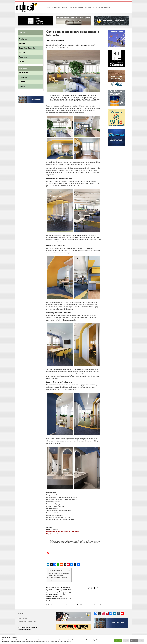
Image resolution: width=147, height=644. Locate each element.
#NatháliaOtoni (67, 589)
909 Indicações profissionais (28, 627)
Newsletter (88, 7)
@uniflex (69, 598)
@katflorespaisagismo (52, 598)
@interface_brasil (51, 596)
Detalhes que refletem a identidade (58, 578)
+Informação (73, 7)
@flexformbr (56, 595)
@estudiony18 (67, 593)
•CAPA (48, 7)
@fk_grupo (49, 595)
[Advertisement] (29, 124)
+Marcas (81, 7)
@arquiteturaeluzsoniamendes (54, 593)
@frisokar (62, 595)
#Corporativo (50, 589)
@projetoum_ (62, 598)
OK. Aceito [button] (118, 641)
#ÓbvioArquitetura (51, 591)
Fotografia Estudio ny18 (63, 600)
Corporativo (52, 587)
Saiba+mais (134, 641)
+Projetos (64, 7)
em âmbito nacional (24, 630)
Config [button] (141, 641)
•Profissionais (56, 7)
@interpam (59, 596)
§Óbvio (57, 587)
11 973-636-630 (98, 7)
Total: (20, 618)
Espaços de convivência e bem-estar (58, 580)
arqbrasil (62, 40)
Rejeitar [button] (126, 641)
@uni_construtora (51, 600)
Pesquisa (107, 7)
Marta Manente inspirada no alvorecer (88, 605)
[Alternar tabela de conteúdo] (67, 571)
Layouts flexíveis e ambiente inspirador (59, 573)
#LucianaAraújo (58, 589)
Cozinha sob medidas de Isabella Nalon (60, 605)
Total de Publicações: (25, 621)
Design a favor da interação (56, 576)
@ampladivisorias (61, 591)
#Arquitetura (66, 587)
